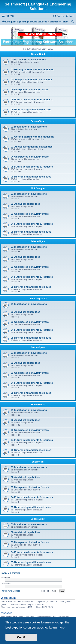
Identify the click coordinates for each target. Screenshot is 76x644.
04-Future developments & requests (32, 224)
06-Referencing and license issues (31, 110)
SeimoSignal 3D (38, 299)
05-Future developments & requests (32, 100)
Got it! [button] (21, 637)
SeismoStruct (38, 121)
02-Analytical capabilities (25, 204)
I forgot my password (11, 591)
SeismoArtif (38, 462)
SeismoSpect (38, 347)
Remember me (49, 591)
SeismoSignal (38, 241)
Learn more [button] (57, 627)
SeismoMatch (38, 405)
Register (15, 573)
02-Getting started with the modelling (32, 70)
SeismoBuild (38, 54)
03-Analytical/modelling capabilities (32, 80)
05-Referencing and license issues (31, 232)
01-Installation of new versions (29, 60)
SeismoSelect (38, 519)
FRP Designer (38, 188)
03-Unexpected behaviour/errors (30, 214)
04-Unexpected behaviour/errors (30, 90)
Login (4, 573)
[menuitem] (10, 16)
